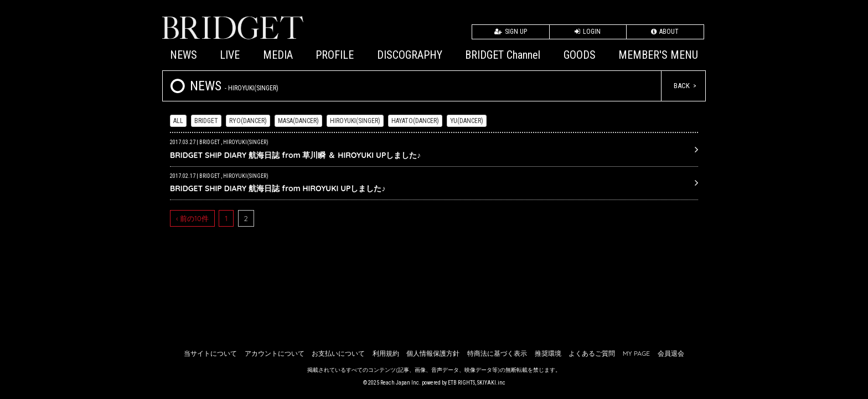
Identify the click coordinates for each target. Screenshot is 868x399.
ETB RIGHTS (461, 383)
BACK (682, 86)
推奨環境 (548, 353)
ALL (178, 121)
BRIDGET (206, 121)
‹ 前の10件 (192, 218)
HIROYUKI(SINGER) (355, 121)
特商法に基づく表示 (497, 353)
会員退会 (671, 353)
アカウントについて (275, 353)
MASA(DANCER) (298, 121)
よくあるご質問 (592, 353)
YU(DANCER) (467, 121)
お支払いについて (338, 353)
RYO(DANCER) (248, 121)
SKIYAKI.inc (491, 383)
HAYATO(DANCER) (415, 121)
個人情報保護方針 (433, 353)
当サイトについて (210, 353)
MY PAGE (636, 353)
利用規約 (386, 353)
